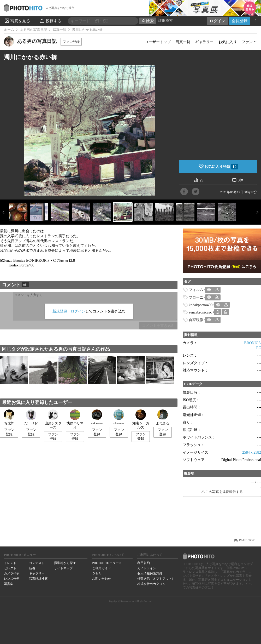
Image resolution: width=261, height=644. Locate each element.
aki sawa (97, 417)
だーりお (31, 417)
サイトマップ (63, 568)
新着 (32, 568)
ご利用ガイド (102, 568)
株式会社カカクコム (151, 584)
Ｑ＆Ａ (97, 573)
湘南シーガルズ (141, 420)
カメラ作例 (12, 573)
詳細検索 (165, 21)
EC (259, 348)
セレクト (10, 568)
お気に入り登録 (221, 167)
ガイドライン (147, 568)
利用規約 (144, 563)
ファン (247, 42)
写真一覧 (60, 30)
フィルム (196, 290)
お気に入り (228, 42)
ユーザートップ (158, 42)
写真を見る (17, 21)
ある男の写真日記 (33, 30)
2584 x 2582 (252, 452)
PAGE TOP (247, 540)
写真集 (9, 584)
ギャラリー (204, 42)
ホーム (9, 30)
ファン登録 (71, 42)
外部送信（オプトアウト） (156, 579)
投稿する (50, 21)
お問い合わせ (102, 579)
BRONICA (253, 343)
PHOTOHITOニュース (107, 563)
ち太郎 (9, 417)
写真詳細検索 (38, 579)
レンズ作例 (12, 579)
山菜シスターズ (53, 420)
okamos (119, 417)
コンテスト (37, 563)
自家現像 (196, 320)
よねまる (163, 417)
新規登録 (60, 311)
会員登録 (240, 21)
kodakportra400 (201, 305)
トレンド (10, 563)
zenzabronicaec (200, 312)
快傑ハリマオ (75, 420)
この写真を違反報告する (224, 492)
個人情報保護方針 (150, 573)
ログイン (217, 21)
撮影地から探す (65, 563)
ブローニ (196, 297)
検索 (148, 21)
